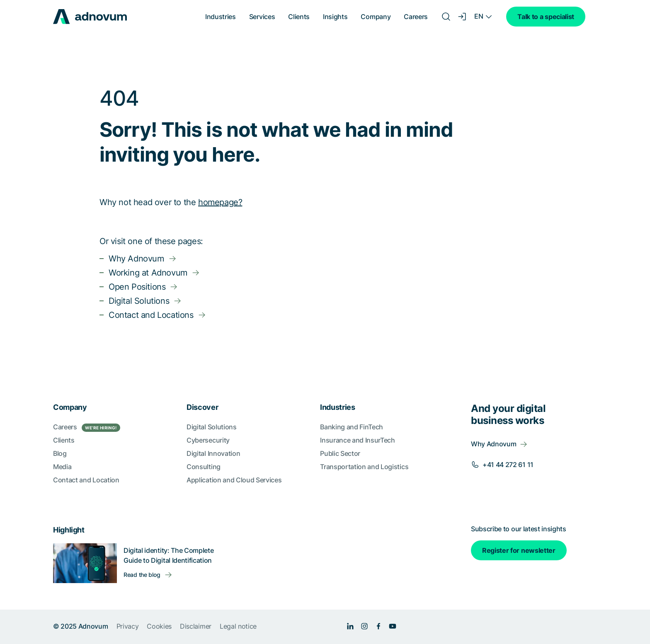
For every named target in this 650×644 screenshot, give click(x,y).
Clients (299, 17)
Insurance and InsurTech (358, 440)
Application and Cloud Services (234, 480)
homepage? (220, 202)
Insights (335, 17)
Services (262, 17)
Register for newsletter (519, 550)
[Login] (463, 17)
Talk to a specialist (546, 17)
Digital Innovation (213, 453)
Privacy (128, 626)
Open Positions (137, 287)
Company (376, 17)
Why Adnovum (136, 259)
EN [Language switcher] (479, 16)
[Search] (446, 17)
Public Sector (340, 453)
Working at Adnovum (148, 273)
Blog (60, 453)
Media (62, 467)
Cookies (159, 626)
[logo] (90, 17)
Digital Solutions (139, 301)
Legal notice (238, 626)
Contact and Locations (151, 315)
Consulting (204, 467)
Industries (221, 17)
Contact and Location (86, 480)
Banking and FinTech (352, 427)
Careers (416, 17)
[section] (325, 510)
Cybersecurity (208, 440)
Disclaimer (196, 626)
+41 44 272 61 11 (508, 465)
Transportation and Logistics (364, 467)
